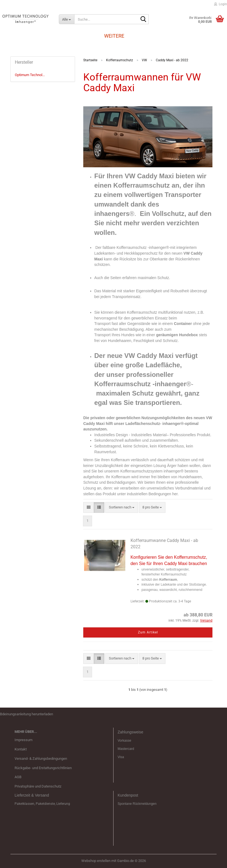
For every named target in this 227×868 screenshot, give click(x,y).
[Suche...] (67, 19)
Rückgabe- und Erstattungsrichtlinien (43, 768)
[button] (89, 507)
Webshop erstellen (96, 861)
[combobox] (122, 507)
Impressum (23, 740)
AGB (18, 777)
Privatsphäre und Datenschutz (38, 786)
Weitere (114, 36)
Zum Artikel (148, 632)
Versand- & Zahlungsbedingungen (41, 759)
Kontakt (21, 749)
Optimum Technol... (30, 75)
